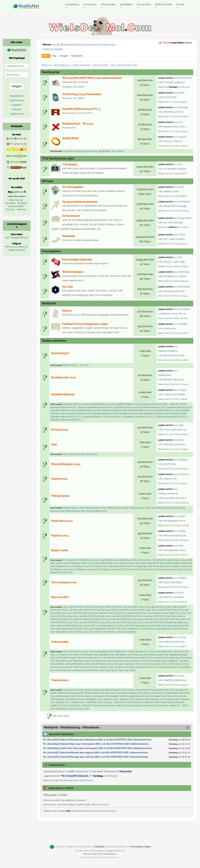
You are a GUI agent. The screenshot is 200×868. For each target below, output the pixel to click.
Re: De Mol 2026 (168, 97)
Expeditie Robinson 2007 (100, 407)
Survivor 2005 (153, 664)
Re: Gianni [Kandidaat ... (172, 582)
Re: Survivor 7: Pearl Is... (172, 141)
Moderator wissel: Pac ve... (173, 314)
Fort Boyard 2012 (99, 566)
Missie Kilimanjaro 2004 (66, 464)
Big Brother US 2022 (146, 652)
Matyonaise (126, 771)
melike (182, 531)
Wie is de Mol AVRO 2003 (103, 607)
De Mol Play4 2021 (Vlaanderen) (157, 629)
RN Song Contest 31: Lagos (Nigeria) (17, 248)
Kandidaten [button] (126, 4)
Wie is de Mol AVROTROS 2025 (66, 626)
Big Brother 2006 (127, 560)
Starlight (183, 324)
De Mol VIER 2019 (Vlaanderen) (91, 629)
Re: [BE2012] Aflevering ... (172, 380)
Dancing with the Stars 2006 (156, 563)
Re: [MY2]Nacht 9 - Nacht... (174, 276)
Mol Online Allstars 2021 (154, 661)
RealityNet (99, 847)
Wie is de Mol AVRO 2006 (158, 607)
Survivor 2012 (168, 664)
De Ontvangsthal (73, 187)
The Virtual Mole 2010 (165, 667)
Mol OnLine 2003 (154, 658)
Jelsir (181, 425)
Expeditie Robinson (63, 394)
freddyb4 (183, 460)
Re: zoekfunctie (168, 328)
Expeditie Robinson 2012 (88, 410)
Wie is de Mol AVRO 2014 (133, 613)
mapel (182, 516)
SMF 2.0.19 (88, 854)
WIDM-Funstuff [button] (163, 4)
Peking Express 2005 (96, 508)
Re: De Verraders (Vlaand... (173, 169)
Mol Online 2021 (98, 661)
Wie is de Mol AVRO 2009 (137, 610)
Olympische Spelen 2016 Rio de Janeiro (71, 696)
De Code (67, 287)
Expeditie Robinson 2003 (75, 404)
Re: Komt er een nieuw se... (174, 430)
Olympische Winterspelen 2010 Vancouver (93, 693)
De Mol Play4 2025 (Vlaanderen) (82, 94)
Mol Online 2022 (115, 661)
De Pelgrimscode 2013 (109, 569)
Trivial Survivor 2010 (124, 667)
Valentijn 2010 (173, 699)
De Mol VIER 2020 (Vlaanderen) (124, 629)
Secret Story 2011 (179, 569)
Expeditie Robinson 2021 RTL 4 (66, 417)
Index (46, 56)
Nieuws (67, 311)
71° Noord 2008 (70, 560)
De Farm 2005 (60, 430)
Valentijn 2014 (78, 702)
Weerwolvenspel (73, 272)
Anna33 (182, 637)
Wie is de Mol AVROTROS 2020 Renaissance (124, 619)
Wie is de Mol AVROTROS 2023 (89, 623)
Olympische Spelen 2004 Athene (118, 690)
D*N (181, 122)
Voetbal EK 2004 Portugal (99, 702)
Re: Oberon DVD (168, 479)
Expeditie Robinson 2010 (179, 407)
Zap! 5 (133, 670)
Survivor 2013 (182, 664)
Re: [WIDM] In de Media (172, 597)
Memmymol (185, 78)
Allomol (95, 805)
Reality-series (60, 550)
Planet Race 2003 (62, 521)
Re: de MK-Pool (168, 464)
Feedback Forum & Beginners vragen (85, 324)
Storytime (140, 664)
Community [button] (90, 4)
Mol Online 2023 (133, 661)
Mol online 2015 (172, 658)
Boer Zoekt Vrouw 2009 (62, 563)
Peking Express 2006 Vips (142, 508)
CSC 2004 (61, 655)
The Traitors (117, 151)
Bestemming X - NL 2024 (76, 365)
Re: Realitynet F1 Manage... (174, 206)
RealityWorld (70, 138)
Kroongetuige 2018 (142, 566)
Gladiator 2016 (107, 655)
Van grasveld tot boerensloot (80, 202)
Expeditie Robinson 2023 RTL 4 (173, 417)
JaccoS (182, 137)
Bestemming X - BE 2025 (78, 124)
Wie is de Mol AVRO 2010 (165, 610)
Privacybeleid (137, 847)
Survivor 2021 (86, 667)
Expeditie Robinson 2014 (140, 410)
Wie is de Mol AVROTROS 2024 (122, 623)
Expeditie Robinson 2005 (128, 404)
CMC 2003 (178, 652)
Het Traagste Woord (17, 238)
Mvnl (181, 546)
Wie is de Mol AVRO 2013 (106, 613)
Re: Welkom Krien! (169, 192)
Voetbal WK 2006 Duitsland (127, 702)
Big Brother (105, 151)
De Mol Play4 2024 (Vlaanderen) (120, 632)
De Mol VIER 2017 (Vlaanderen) (164, 626)
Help (54, 56)
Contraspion (88, 744)
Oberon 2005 (59, 479)
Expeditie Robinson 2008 (126, 407)
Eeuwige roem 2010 (63, 377)
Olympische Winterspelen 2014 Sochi (170, 693)
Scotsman (184, 474)
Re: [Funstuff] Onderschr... (173, 82)
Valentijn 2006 (126, 699)
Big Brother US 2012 (124, 652)
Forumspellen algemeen (77, 260)
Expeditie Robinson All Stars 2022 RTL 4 (103, 417)
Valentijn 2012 (63, 702)
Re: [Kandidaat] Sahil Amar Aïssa (61, 748)
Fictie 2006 (73, 655)
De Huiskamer (71, 216)
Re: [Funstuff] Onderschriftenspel (61, 740)
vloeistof (90, 757)
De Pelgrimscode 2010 (62, 569)
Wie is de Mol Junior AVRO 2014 (164, 613)
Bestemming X (60, 353)
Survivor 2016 (71, 667)
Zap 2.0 (114, 670)
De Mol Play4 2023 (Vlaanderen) (86, 632)
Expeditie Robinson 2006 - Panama (68, 407)
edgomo (90, 753)
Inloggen (64, 56)
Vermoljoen (184, 309)
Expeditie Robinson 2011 (63, 410)
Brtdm (81, 87)
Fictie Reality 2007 (89, 655)
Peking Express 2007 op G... (174, 498)
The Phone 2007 (130, 569)
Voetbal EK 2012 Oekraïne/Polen (98, 706)
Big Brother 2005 (109, 560)
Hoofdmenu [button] (72, 4)
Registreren (77, 56)
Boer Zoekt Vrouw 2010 (88, 563)
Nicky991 (183, 107)
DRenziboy (184, 272)
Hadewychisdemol (168, 351)
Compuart (111, 851)
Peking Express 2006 (118, 508)
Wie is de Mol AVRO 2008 (76, 610)
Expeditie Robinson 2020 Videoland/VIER (165, 414)
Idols (54, 444)
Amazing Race (81, 151)
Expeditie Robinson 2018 (105, 414)
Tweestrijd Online (144, 667)
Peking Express (60, 496)
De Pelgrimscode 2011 (86, 569)
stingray (183, 390)
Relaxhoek (69, 236)
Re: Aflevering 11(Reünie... (173, 291)
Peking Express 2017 (97, 511)
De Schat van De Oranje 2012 (154, 569)
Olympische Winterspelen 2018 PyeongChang (116, 696)
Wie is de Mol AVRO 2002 (76, 607)
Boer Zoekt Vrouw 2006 (180, 560)
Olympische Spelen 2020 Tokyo (157, 696)
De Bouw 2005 (133, 563)
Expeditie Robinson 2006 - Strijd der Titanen (164, 404)
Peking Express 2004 (73, 508)
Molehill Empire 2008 (133, 658)
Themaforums (60, 680)
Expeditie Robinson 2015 (166, 410)
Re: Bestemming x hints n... (174, 127)
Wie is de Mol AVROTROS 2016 (89, 616)
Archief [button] (180, 4)
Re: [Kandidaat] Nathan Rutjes (60, 744)
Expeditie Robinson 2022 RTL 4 (140, 417)
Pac (75, 87)
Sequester (129, 664)
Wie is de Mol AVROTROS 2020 (84, 619)
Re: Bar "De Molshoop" (172, 223)
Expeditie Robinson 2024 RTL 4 (66, 420)
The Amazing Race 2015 (75, 652)
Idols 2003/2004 (71, 454)
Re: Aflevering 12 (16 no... (172, 112)
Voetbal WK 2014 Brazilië (128, 706)
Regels (148, 847)
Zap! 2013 (104, 670)
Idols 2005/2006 (89, 454)
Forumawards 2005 (73, 690)
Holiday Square (92, 690)
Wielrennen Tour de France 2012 (73, 709)
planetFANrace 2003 (102, 664)
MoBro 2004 (115, 658)
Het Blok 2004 (144, 560)
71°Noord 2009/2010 (89, 560)
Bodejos (183, 578)
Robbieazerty (165, 375)
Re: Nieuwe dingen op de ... (174, 536)
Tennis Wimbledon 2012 (90, 699)
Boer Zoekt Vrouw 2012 (112, 563)
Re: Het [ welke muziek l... (173, 239)
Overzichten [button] (144, 4)
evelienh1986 (84, 805)
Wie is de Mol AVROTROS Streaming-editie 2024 (164, 623)
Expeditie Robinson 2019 (131, 414)
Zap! (121, 670)
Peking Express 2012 (75, 511)
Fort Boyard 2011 (81, 566)
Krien (181, 187)
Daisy (181, 676)
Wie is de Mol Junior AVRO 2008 (107, 610)
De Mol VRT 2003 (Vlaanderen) (99, 626)
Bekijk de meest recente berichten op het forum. (68, 780)
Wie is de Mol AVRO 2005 (130, 607)
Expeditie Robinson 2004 (102, 404)
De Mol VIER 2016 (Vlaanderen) (132, 626)
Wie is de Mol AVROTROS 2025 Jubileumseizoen (92, 78)
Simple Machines (110, 854)
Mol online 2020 (81, 661)
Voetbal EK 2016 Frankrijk (155, 706)
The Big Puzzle (164, 652)
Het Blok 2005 (159, 560)
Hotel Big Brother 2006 (120, 566)
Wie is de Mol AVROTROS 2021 (164, 619)
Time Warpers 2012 (103, 667)
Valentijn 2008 (142, 699)
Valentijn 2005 (111, 699)
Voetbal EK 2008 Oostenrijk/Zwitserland (163, 702)
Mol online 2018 (64, 661)
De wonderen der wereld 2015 (83, 670)
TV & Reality (70, 165)
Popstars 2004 (60, 536)
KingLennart (185, 218)
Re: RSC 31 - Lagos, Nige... (173, 262)
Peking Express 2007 (167, 508)
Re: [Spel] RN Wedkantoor (173, 680)
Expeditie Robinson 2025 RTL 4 (81, 109)
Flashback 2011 (63, 566)
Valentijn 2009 (157, 699)
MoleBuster (184, 202)
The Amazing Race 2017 (101, 652)
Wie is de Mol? (60, 597)
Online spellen (60, 642)
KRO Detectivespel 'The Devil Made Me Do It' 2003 (82, 658)
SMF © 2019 (98, 854)
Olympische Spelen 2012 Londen (133, 693)
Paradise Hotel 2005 (182, 566)
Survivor (94, 151)
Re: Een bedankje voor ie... (173, 521)
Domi (181, 440)
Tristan (182, 235)
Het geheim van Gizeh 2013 (129, 655)
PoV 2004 (118, 664)
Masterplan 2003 (162, 566)
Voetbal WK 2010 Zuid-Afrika (65, 706)
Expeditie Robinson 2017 (79, 414)
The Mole (68, 151)
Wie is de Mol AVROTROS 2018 (154, 616)
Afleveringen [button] (108, 4)
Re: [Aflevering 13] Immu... (173, 642)
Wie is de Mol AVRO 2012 (79, 613)
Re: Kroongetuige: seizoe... (173, 550)
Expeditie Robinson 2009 (153, 407)
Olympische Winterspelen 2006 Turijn (155, 690)
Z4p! (126, 670)
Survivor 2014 (57, 667)
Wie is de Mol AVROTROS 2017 (121, 616)
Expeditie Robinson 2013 (114, 410)
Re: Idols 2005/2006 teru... (173, 444)
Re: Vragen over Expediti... (173, 394)
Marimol (104, 805)
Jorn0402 (62, 805)
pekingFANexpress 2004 (78, 664)
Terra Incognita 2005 (64, 582)
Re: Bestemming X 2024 (172, 355)
